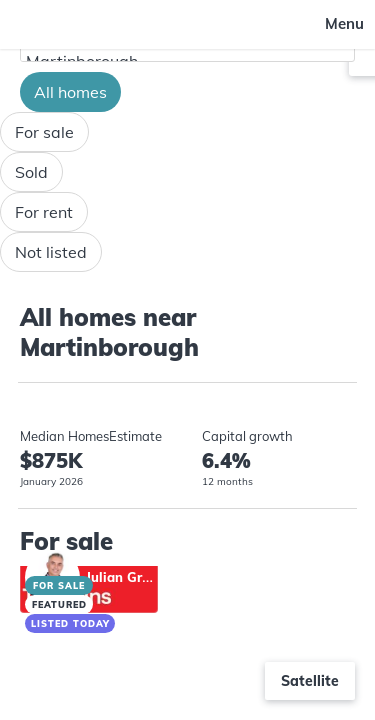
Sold (31, 172)
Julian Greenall (133, 577)
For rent (44, 212)
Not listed (51, 252)
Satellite (310, 681)
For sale (44, 132)
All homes (70, 92)
